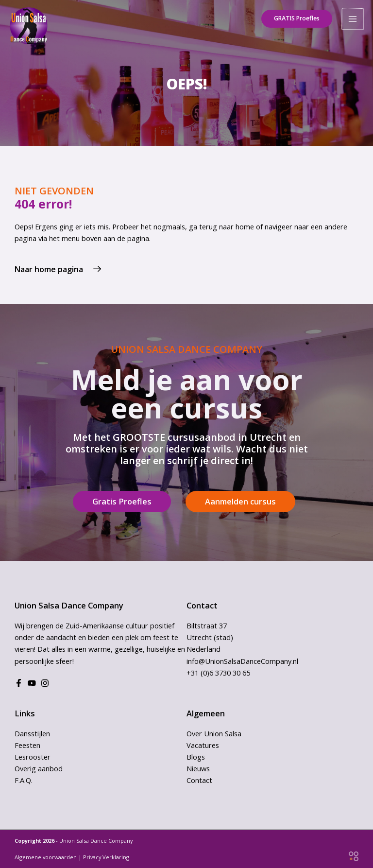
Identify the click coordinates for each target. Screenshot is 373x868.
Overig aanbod (39, 768)
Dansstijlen (32, 733)
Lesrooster (33, 757)
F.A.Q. (24, 780)
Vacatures (203, 745)
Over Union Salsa (214, 733)
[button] (294, 17)
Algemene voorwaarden (46, 857)
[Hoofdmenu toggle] (353, 17)
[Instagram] (45, 683)
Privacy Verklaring (106, 857)
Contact (199, 780)
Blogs (196, 757)
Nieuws (198, 768)
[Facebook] (19, 683)
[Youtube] (32, 683)
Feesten (27, 745)
